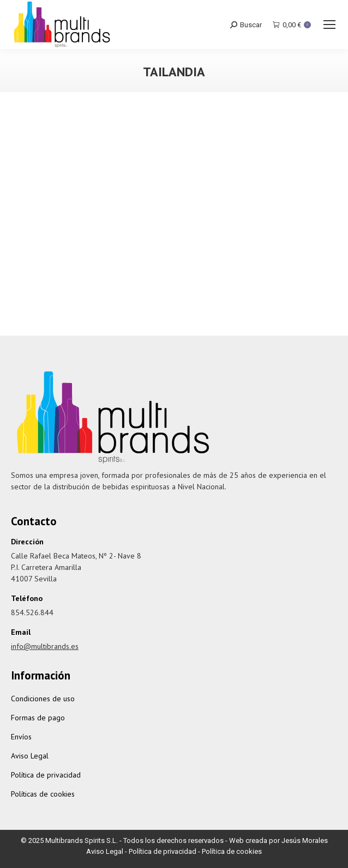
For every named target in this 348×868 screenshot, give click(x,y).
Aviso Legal (30, 756)
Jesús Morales (305, 840)
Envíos (21, 737)
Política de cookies (232, 851)
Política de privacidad (46, 775)
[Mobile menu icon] (329, 25)
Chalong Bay (174, 294)
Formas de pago (38, 718)
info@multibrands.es (45, 646)
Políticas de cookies (43, 794)
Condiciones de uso (43, 699)
